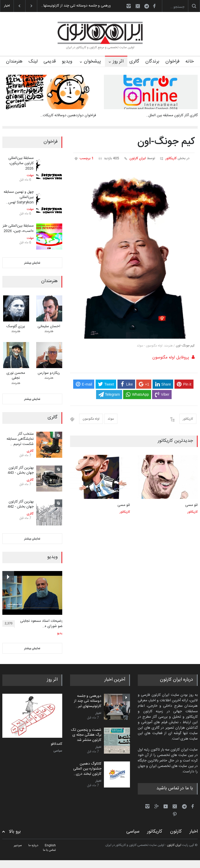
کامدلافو (57, 744)
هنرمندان (14, 61)
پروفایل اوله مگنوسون (171, 358)
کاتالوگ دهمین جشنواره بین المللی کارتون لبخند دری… (87, 769)
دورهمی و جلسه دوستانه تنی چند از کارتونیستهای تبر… (88, 701)
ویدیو (67, 61)
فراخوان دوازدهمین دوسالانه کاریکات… (68, 115)
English (50, 845)
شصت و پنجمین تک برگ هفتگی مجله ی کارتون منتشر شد (86, 735)
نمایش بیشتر (32, 263)
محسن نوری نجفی (16, 376)
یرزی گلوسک (16, 326)
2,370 (10, 624)
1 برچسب (87, 158)
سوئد (111, 419)
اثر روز (118, 61)
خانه (190, 61)
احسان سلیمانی (49, 326)
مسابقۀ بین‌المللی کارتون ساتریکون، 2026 (21, 163)
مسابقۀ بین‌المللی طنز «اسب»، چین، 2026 (18, 228)
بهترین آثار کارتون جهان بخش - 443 (21, 470)
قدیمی (50, 61)
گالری (134, 61)
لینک (33, 61)
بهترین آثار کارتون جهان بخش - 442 (21, 504)
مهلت (30, 175)
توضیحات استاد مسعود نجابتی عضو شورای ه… (42, 624)
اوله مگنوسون (91, 419)
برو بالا (15, 832)
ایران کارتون (138, 158)
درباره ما (33, 845)
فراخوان (172, 61)
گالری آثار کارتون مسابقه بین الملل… (172, 115)
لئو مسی (124, 505)
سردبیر (18, 845)
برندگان (152, 61)
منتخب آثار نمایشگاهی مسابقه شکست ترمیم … (20, 439)
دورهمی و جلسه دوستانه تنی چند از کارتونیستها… (73, 6)
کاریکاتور (171, 158)
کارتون (176, 832)
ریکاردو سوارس (49, 373)
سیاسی (58, 751)
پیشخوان (92, 61)
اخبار (98, 713)
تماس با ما (49, 850)
